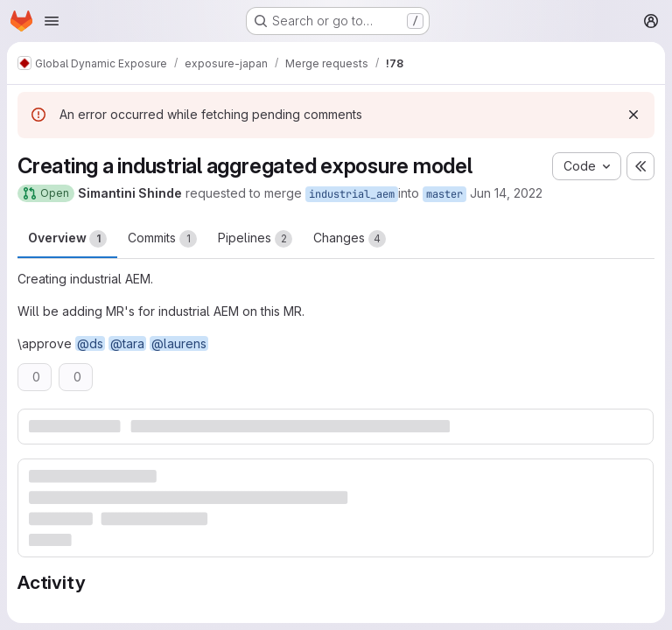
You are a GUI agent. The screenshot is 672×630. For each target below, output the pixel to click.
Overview (67, 239)
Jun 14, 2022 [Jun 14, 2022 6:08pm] (506, 193)
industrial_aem (352, 194)
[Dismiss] (633, 115)
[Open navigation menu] (52, 21)
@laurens (179, 343)
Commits (162, 239)
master (444, 194)
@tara (127, 343)
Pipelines (255, 239)
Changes (350, 239)
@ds (90, 343)
